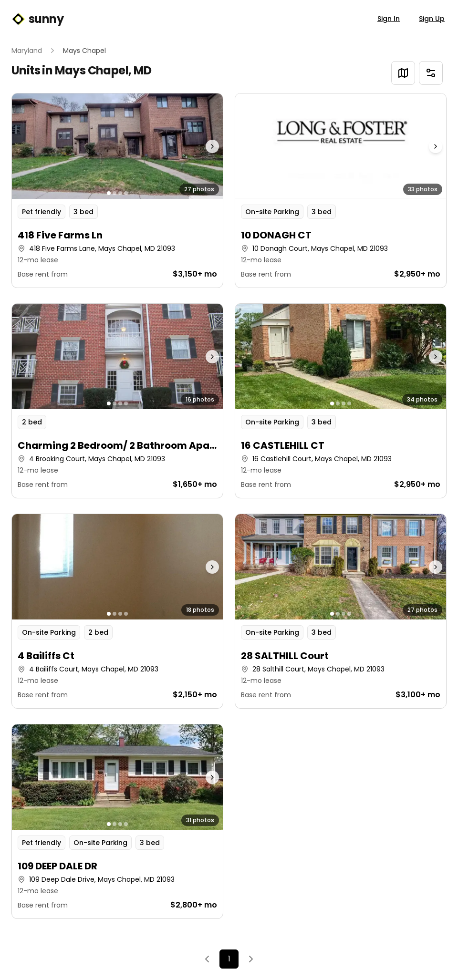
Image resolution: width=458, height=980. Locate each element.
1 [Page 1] (229, 959)
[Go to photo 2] (114, 193)
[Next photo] (197, 146)
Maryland (27, 51)
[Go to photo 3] (120, 193)
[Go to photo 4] (126, 193)
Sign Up (432, 19)
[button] (117, 191)
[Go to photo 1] (109, 193)
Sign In (389, 19)
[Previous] (207, 959)
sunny (37, 19)
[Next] (251, 959)
